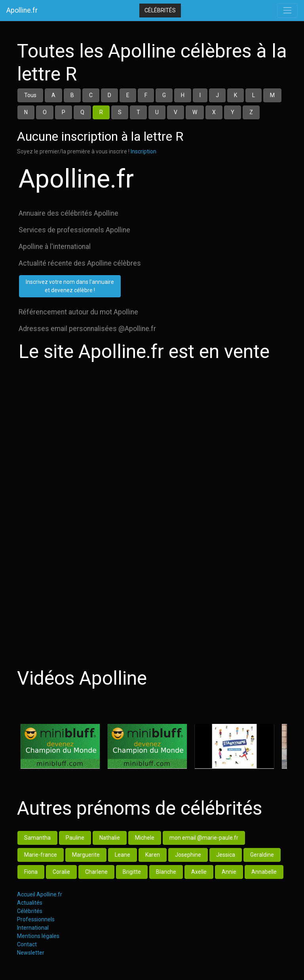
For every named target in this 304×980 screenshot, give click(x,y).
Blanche (166, 872)
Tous (30, 95)
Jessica (226, 855)
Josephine (188, 855)
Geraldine (262, 855)
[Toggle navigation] (287, 10)
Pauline (75, 838)
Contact (27, 944)
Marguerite (86, 855)
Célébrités (160, 10)
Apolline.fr (22, 10)
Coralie (61, 872)
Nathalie (110, 838)
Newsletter (31, 953)
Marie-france (41, 855)
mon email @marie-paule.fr (204, 838)
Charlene (96, 872)
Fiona (31, 872)
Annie (229, 872)
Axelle (199, 872)
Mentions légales (38, 936)
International (33, 928)
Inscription (143, 151)
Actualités (30, 903)
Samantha (37, 838)
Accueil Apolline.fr (40, 894)
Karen (153, 855)
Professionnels (36, 919)
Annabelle (264, 872)
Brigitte (132, 872)
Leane (123, 855)
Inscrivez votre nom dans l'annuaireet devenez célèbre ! (70, 286)
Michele (145, 838)
